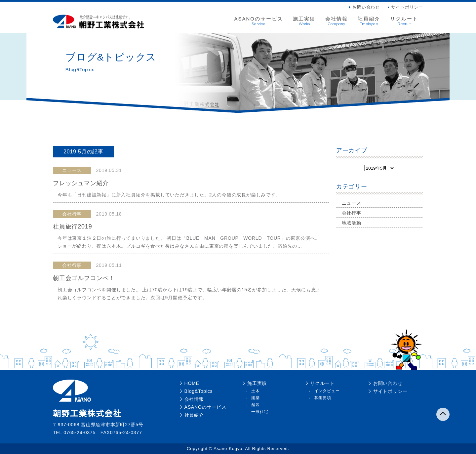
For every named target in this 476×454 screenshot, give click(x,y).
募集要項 (323, 398)
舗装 (256, 405)
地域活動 (352, 223)
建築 (256, 398)
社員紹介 (369, 21)
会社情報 (337, 21)
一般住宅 (260, 412)
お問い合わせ (366, 7)
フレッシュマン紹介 (81, 183)
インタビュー (327, 391)
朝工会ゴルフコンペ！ (84, 278)
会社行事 (352, 213)
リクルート (404, 21)
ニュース (352, 203)
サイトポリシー (407, 7)
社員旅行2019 (72, 227)
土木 (256, 391)
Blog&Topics (199, 391)
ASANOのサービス (258, 21)
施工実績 (304, 21)
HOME (192, 383)
